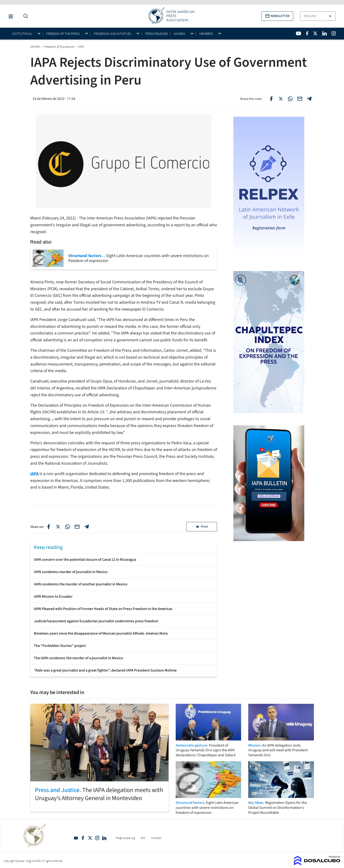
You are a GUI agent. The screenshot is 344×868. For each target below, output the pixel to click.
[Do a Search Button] (24, 16)
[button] (277, 16)
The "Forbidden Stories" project (60, 646)
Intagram (97, 838)
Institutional (22, 34)
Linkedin (104, 838)
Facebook (83, 838)
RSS (143, 838)
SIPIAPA (36, 47)
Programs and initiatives (112, 34)
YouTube (76, 838)
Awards (179, 34)
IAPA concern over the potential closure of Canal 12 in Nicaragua (85, 560)
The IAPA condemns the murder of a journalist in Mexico (78, 658)
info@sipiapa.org (125, 838)
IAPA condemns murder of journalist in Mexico (71, 572)
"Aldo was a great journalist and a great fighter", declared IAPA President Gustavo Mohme (105, 670)
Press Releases (157, 34)
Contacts (156, 838)
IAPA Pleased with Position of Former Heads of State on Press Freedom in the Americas (103, 609)
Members (206, 34)
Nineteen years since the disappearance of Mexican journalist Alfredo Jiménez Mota (101, 633)
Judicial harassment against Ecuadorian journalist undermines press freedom (96, 621)
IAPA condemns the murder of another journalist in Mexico (81, 584)
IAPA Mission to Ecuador (53, 596)
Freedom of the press (63, 34)
